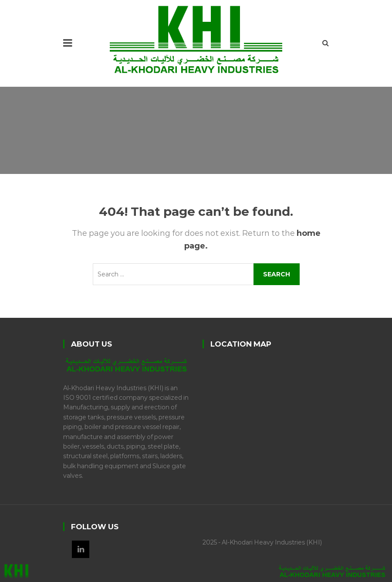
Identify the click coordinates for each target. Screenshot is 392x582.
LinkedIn (81, 549)
